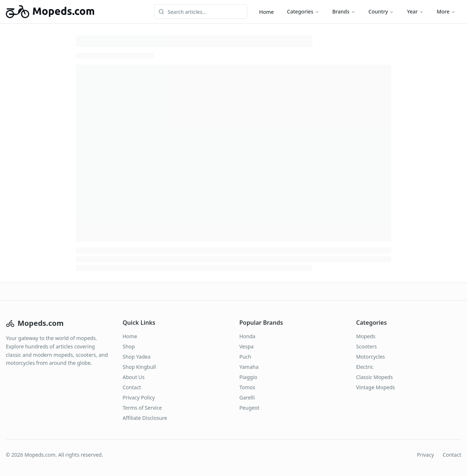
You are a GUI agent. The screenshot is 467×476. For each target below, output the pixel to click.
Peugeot (249, 408)
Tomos (247, 387)
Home (266, 12)
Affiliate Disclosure (145, 418)
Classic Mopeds (375, 377)
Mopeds (366, 336)
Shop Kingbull (139, 367)
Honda (247, 336)
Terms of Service (142, 408)
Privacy (426, 455)
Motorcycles (370, 357)
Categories (303, 11)
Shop (129, 346)
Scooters (366, 346)
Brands (344, 11)
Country (381, 11)
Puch (245, 357)
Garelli (247, 397)
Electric (365, 367)
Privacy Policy (139, 397)
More (446, 11)
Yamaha (249, 367)
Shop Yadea (137, 357)
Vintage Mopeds (376, 387)
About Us (134, 377)
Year (415, 11)
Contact (132, 387)
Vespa (246, 346)
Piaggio (248, 377)
